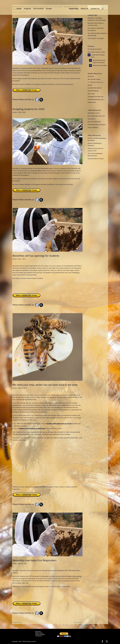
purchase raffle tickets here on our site (59, 424)
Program (28, 8)
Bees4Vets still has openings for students (36, 256)
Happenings (73, 8)
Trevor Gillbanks (93, 127)
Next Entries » (78, 622)
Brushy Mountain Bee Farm (96, 116)
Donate (49, 8)
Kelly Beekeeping (93, 91)
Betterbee (91, 76)
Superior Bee (92, 102)
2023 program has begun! (96, 38)
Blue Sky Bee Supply (94, 79)
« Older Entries (17, 622)
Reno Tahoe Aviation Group (96, 52)
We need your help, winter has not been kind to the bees (45, 385)
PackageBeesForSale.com (95, 97)
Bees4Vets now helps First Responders (34, 560)
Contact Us (94, 8)
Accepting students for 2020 (28, 109)
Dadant (90, 85)
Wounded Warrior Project (96, 159)
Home (20, 8)
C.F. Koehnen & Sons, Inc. (96, 82)
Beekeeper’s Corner (94, 113)
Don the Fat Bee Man (94, 122)
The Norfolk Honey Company (97, 125)
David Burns (91, 119)
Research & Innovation (100, 65)
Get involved (39, 8)
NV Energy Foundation (95, 49)
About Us (84, 8)
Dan (16, 112)
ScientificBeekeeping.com (96, 99)
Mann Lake (91, 94)
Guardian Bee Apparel (95, 88)
